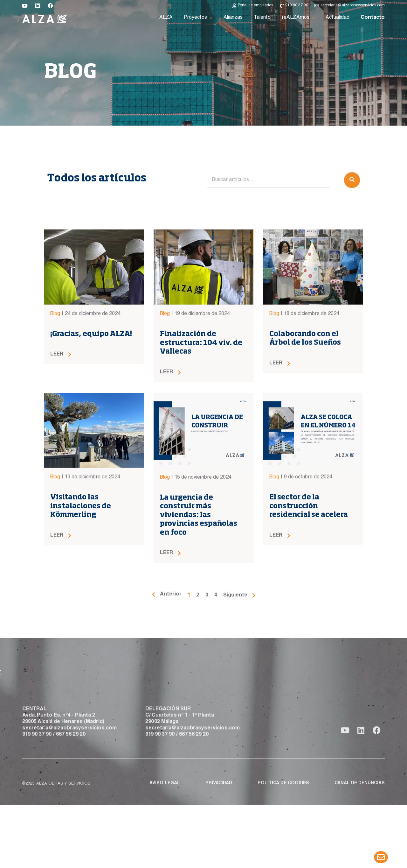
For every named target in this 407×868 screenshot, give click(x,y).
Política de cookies (283, 793)
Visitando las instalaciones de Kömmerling (81, 559)
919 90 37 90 (37, 754)
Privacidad (219, 793)
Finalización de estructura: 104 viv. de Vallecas (201, 395)
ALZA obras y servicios (63, 794)
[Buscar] (352, 233)
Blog (55, 367)
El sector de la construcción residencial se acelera (309, 559)
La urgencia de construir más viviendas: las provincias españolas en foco (199, 568)
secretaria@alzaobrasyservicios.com (69, 747)
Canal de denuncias (360, 793)
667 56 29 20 (71, 754)
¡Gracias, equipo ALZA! (91, 387)
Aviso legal (165, 793)
